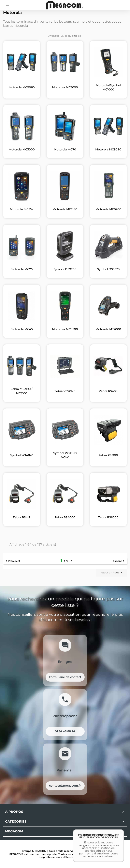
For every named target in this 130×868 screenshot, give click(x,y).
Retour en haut (112, 573)
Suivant (119, 561)
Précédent (12, 561)
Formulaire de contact (65, 677)
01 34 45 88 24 (65, 731)
